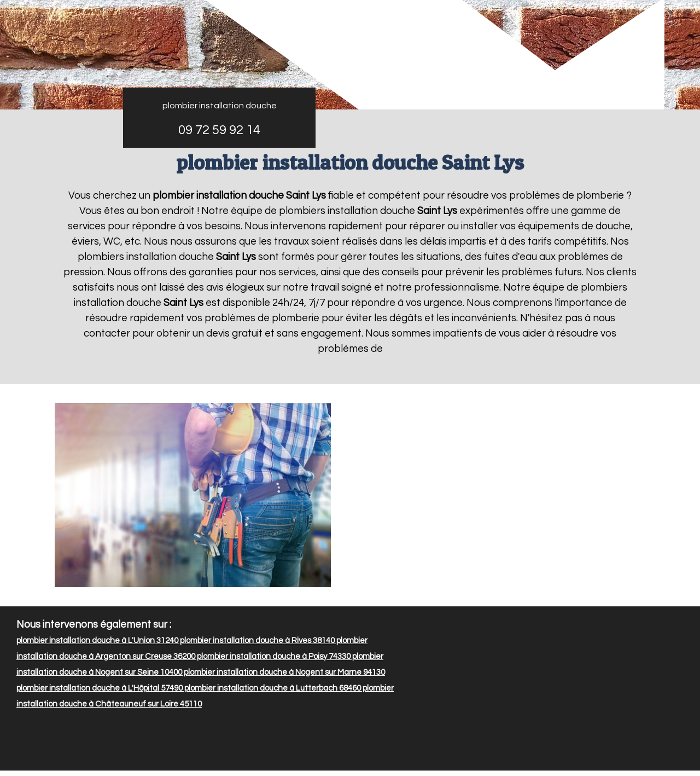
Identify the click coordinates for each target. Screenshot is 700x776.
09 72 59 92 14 (219, 130)
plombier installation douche (220, 106)
